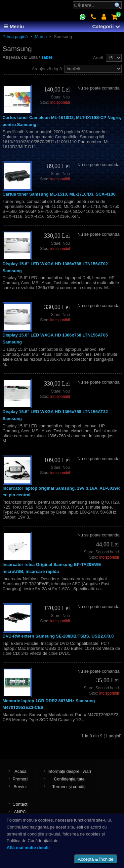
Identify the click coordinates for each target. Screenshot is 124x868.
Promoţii (21, 779)
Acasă (21, 771)
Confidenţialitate (69, 779)
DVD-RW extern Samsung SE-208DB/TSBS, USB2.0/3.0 (58, 636)
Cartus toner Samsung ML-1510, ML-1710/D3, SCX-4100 (59, 194)
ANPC (20, 812)
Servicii (21, 787)
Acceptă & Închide (96, 859)
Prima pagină (15, 37)
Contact (20, 804)
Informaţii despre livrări (69, 771)
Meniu (14, 26)
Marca (41, 37)
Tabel (47, 57)
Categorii (106, 26)
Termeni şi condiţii (69, 787)
